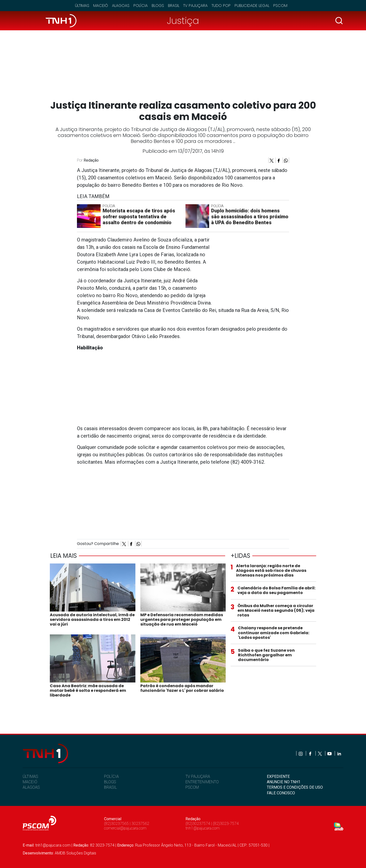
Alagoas (121, 6)
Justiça (183, 21)
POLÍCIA (111, 776)
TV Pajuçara (195, 6)
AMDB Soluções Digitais (75, 853)
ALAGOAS (31, 787)
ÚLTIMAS (30, 776)
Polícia (141, 6)
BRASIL (110, 787)
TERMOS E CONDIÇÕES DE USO (295, 787)
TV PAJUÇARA (198, 776)
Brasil (174, 6)
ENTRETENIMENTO (202, 782)
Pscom (280, 6)
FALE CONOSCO (281, 793)
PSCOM (192, 787)
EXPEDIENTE (278, 776)
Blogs (158, 6)
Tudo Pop (221, 6)
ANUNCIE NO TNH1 (284, 782)
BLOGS (110, 782)
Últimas (82, 6)
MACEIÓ (30, 782)
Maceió (101, 6)
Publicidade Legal (252, 6)
